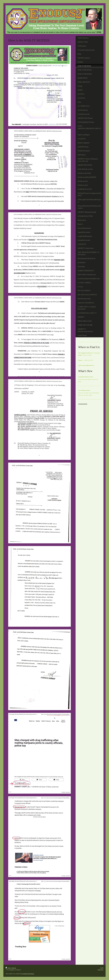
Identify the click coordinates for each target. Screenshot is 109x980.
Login (102, 968)
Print (8, 968)
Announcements (83, 404)
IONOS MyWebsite (29, 974)
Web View (101, 970)
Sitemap (14, 968)
